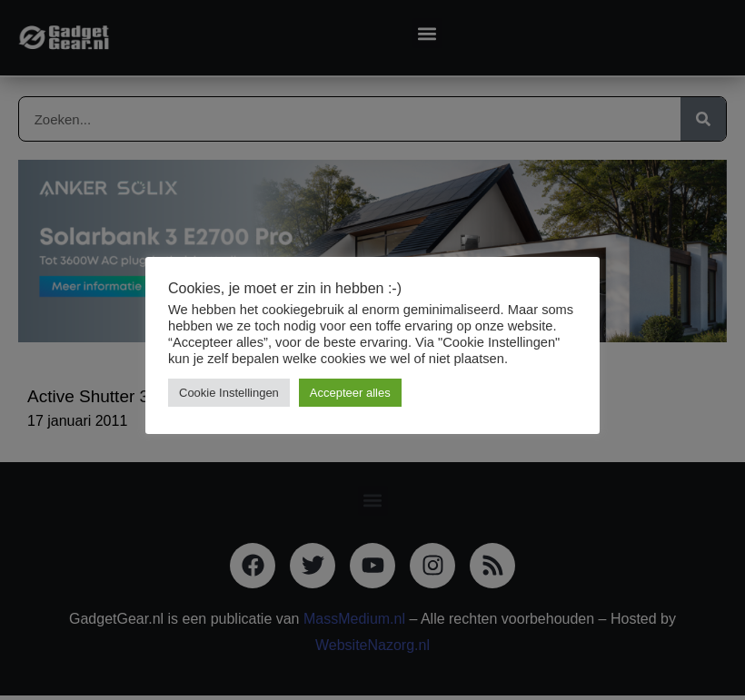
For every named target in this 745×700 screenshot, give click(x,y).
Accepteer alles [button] (350, 393)
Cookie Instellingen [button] (229, 393)
